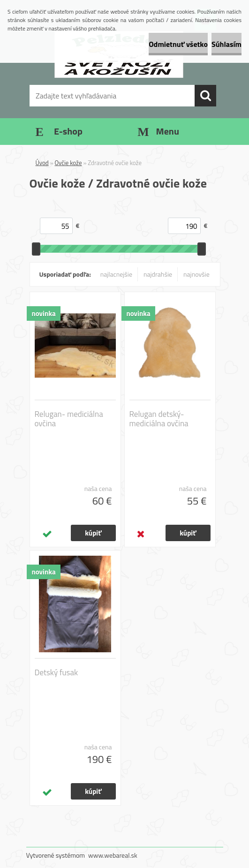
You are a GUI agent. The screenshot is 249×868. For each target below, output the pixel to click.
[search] (205, 96)
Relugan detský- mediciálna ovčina (159, 419)
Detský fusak (57, 672)
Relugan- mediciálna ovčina (69, 419)
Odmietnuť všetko (178, 44)
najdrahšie (158, 274)
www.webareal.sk (113, 855)
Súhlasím (226, 44)
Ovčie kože (68, 163)
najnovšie (196, 274)
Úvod (42, 163)
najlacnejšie (116, 274)
